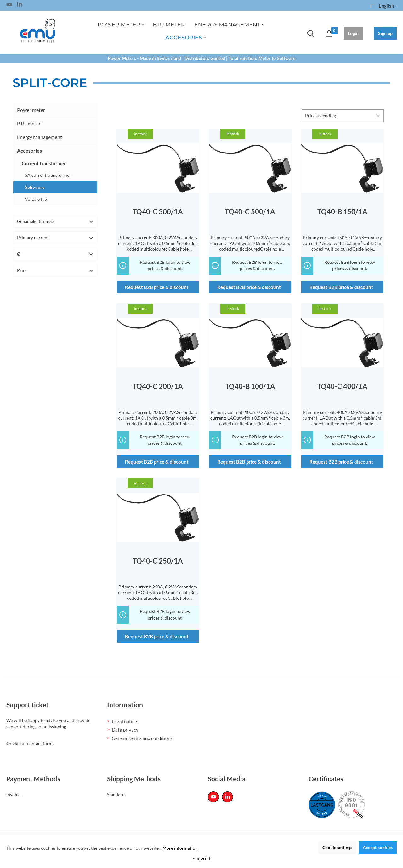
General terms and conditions (142, 738)
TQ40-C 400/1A (342, 386)
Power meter (31, 110)
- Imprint (202, 858)
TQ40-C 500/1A (250, 212)
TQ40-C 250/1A (158, 561)
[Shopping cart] (329, 33)
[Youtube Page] (9, 5)
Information (125, 705)
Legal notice (124, 721)
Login (353, 33)
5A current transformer (48, 175)
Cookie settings (337, 847)
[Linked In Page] (20, 5)
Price (55, 270)
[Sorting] (343, 116)
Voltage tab (36, 199)
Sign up (385, 33)
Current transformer (44, 163)
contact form (40, 743)
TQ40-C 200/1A (158, 386)
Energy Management (40, 137)
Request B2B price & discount (157, 287)
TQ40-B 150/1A (342, 212)
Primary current (55, 237)
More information (180, 848)
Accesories (29, 150)
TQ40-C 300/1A (158, 212)
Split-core (35, 187)
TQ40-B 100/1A (250, 386)
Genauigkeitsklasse (55, 221)
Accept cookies (378, 847)
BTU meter (29, 123)
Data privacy (125, 730)
